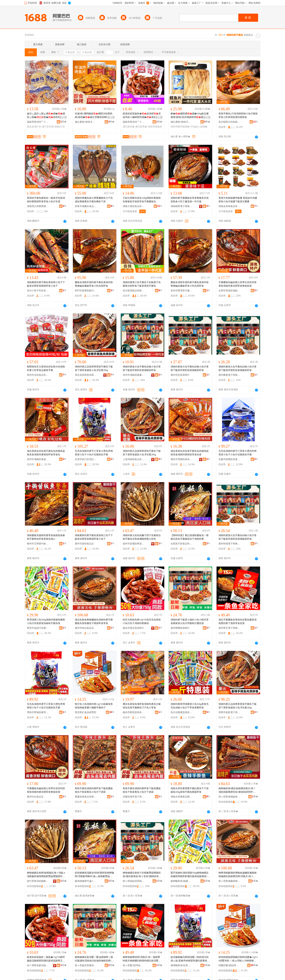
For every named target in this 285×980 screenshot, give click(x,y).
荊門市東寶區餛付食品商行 (86, 291)
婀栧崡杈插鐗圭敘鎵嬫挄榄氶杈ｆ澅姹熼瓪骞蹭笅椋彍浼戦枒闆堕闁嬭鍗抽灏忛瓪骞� (237, 790)
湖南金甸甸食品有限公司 (229, 206)
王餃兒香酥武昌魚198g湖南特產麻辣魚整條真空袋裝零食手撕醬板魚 (142, 200)
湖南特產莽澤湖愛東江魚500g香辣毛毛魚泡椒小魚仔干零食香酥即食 (190, 706)
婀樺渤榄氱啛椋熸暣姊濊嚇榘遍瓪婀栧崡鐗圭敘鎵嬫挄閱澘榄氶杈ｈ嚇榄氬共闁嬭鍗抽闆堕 (237, 875)
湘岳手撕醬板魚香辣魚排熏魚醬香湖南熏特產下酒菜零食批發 (237, 621)
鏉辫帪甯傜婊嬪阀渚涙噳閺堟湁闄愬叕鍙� (181, 881)
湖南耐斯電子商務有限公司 (181, 206)
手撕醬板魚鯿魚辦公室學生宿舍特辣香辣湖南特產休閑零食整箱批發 (237, 284)
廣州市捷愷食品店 (84, 544)
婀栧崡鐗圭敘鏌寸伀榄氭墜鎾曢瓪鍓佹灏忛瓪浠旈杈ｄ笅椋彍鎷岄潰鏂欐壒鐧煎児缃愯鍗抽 (142, 875)
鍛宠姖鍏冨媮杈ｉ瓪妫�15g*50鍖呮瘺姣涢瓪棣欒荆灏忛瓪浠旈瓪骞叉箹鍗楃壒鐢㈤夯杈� (46, 959)
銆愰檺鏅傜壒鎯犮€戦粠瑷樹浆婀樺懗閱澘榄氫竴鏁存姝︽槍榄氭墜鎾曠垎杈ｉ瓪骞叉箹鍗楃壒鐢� (94, 875)
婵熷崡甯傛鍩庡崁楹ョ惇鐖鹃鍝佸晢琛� (181, 965)
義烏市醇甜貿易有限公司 (134, 712)
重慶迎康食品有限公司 (86, 797)
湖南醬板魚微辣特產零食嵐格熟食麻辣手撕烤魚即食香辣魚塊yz (46, 537)
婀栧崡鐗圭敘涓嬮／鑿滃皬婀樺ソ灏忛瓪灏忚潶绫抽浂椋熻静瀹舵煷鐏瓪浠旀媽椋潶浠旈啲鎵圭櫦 (94, 959)
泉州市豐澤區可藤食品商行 (181, 291)
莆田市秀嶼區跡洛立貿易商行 (181, 459)
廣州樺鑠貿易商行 (180, 628)
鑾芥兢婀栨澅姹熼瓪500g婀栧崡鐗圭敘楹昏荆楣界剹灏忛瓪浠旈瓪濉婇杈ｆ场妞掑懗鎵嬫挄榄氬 (190, 875)
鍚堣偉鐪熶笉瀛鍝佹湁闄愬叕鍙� (86, 881)
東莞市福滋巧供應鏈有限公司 (38, 628)
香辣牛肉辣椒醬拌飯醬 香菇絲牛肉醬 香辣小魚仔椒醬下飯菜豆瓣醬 (238, 200)
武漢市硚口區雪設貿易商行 (86, 459)
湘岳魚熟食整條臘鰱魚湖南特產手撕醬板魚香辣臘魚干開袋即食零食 (94, 621)
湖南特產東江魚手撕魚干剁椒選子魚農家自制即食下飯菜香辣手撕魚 (142, 284)
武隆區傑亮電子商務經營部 (134, 797)
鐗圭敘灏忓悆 (34, 127)
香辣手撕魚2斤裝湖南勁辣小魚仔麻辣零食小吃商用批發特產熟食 (238, 115)
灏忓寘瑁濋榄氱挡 (52, 127)
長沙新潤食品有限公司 (134, 291)
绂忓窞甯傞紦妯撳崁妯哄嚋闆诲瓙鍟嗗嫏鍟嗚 (38, 881)
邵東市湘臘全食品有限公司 (86, 206)
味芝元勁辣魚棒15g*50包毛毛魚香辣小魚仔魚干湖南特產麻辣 (142, 621)
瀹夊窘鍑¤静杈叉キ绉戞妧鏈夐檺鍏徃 (86, 122)
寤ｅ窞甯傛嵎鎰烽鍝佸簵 (229, 797)
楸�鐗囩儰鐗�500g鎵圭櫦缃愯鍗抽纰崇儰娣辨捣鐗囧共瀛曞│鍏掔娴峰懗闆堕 (190, 116)
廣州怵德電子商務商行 (229, 544)
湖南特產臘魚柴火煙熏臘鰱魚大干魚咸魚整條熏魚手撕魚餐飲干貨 (94, 200)
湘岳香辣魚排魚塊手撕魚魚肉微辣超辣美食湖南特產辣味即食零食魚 (46, 453)
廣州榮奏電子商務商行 (229, 375)
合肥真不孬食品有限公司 (181, 544)
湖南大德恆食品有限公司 (134, 206)
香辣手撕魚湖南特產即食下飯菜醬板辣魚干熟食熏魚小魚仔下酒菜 (94, 790)
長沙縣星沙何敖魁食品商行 (229, 122)
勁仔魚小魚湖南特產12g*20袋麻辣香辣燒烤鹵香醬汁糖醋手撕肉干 (94, 706)
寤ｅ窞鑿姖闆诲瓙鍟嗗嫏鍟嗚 (134, 965)
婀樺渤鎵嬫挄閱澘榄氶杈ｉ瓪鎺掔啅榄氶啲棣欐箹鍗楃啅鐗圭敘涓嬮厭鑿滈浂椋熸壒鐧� (142, 959)
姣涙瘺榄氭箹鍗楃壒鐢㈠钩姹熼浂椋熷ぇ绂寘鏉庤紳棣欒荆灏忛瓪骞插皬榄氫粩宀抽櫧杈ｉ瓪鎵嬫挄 (190, 959)
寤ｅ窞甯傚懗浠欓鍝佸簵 (229, 881)
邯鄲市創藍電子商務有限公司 (229, 712)
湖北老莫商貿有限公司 (86, 375)
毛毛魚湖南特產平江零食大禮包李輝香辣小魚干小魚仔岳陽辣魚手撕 (94, 453)
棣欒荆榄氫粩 (155, 127)
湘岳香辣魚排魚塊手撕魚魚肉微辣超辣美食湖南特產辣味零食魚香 (190, 453)
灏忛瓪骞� (141, 127)
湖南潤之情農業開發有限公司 (38, 206)
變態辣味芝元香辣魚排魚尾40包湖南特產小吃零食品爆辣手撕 (46, 368)
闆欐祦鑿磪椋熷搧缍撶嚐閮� (229, 965)
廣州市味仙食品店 (84, 628)
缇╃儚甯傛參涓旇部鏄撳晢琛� (38, 965)
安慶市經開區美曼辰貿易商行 (229, 459)
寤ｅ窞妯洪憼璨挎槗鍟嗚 (86, 965)
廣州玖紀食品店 (35, 797)
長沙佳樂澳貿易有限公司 (181, 712)
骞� (63, 122)
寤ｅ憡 (63, 117)
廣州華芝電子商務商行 (229, 628)
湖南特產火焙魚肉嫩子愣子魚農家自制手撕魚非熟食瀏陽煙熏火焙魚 (142, 537)
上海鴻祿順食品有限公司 (134, 459)
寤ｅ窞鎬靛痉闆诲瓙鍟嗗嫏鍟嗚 (134, 881)
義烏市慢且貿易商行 (133, 628)
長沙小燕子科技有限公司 (38, 291)
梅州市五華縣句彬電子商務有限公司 (38, 544)
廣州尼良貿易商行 (180, 375)
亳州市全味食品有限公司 (38, 375)
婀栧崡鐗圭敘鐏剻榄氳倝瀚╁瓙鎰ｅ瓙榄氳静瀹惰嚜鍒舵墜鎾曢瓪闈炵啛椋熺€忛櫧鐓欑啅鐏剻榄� (46, 875)
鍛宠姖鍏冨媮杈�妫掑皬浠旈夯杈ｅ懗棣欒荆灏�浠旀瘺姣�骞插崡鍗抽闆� (142, 116)
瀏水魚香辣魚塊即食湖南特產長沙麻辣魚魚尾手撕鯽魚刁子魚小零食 (142, 706)
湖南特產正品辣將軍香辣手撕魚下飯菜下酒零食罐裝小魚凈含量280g (94, 368)
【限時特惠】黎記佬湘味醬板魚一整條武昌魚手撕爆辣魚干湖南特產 (190, 537)
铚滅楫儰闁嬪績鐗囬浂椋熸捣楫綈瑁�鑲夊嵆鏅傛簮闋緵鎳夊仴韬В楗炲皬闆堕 (94, 116)
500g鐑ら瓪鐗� (199, 127)
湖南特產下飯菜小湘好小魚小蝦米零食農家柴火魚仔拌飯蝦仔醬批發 (190, 621)
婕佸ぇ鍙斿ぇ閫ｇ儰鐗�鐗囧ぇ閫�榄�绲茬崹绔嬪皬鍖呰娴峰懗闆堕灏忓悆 (46, 116)
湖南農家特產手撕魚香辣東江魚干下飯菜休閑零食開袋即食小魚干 (46, 284)
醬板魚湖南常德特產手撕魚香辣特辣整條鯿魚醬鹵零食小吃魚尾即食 (94, 284)
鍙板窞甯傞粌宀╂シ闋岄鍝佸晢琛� (38, 122)
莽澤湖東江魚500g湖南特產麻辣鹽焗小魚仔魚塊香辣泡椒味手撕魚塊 (46, 621)
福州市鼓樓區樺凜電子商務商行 (134, 544)
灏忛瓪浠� (129, 127)
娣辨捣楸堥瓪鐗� (180, 127)
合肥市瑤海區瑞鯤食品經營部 (229, 291)
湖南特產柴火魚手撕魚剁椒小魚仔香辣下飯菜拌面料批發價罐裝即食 (142, 368)
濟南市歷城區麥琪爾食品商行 (38, 712)
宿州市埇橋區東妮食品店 (38, 459)
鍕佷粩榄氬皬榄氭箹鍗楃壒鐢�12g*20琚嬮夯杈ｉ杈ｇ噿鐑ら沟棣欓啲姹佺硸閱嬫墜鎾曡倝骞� (238, 959)
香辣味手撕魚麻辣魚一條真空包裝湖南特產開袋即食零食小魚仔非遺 (46, 200)
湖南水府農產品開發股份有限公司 (181, 797)
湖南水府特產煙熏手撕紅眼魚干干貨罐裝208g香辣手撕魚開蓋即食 (190, 790)
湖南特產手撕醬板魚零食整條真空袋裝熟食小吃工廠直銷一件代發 (190, 200)
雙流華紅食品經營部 (85, 712)
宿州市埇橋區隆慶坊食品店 (134, 375)
